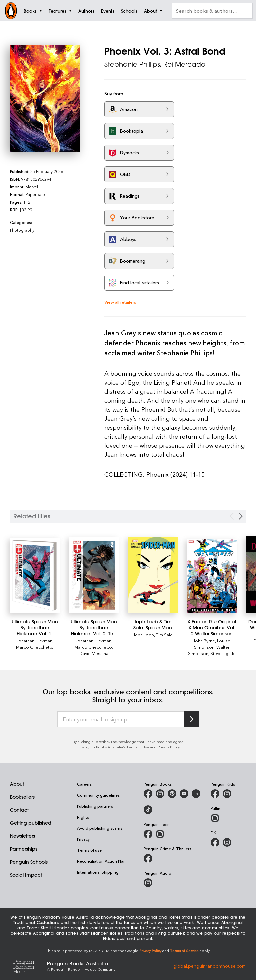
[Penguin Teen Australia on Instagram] (160, 834)
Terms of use (89, 850)
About (17, 784)
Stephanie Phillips (132, 64)
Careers (84, 784)
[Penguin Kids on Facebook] (215, 794)
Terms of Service (184, 950)
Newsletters (22, 836)
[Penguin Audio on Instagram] (148, 883)
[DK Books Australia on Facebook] (215, 842)
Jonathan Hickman (34, 640)
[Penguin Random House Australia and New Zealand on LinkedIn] (196, 794)
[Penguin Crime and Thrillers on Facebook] (148, 858)
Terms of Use (138, 747)
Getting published (31, 823)
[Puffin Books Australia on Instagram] (215, 818)
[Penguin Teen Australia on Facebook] (148, 834)
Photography (22, 230)
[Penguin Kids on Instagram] (227, 794)
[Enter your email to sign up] (121, 719)
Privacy (83, 839)
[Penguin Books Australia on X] (172, 794)
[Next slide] (241, 516)
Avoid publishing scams (100, 828)
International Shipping (98, 872)
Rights (83, 817)
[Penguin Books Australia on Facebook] (148, 794)
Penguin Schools (29, 862)
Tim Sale (164, 634)
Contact (19, 810)
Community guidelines (98, 795)
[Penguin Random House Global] (28, 965)
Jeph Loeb (143, 634)
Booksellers (22, 797)
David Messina (94, 653)
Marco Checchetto (35, 647)
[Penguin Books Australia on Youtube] (184, 794)
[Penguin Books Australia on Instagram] (160, 794)
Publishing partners (95, 806)
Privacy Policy (169, 747)
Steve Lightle (223, 653)
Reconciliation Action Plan (101, 861)
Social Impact (26, 875)
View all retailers (120, 302)
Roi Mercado (184, 64)
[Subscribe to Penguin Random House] (192, 719)
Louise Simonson (212, 644)
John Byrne (204, 640)
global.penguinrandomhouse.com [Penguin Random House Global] (209, 965)
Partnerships (24, 849)
